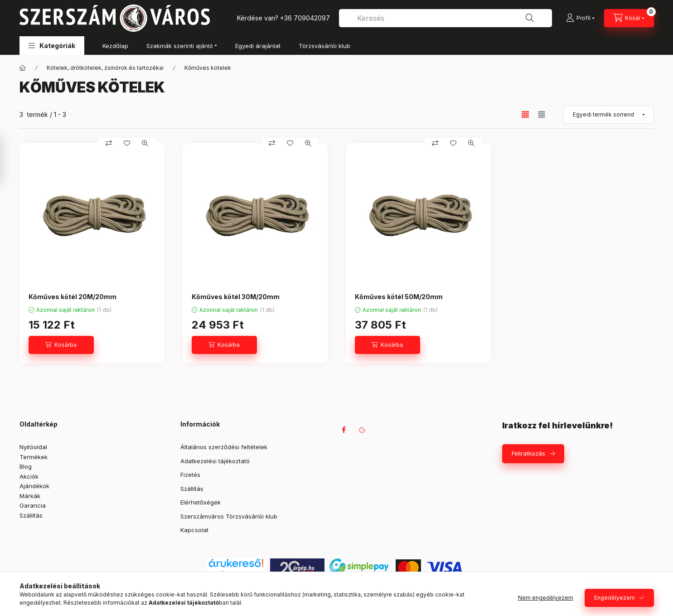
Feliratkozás (528, 453)
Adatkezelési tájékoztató (215, 461)
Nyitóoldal (33, 447)
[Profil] (580, 18)
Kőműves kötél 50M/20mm (399, 297)
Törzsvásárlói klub (324, 46)
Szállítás (31, 515)
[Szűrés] (9, 160)
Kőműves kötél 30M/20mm (236, 297)
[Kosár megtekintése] (629, 18)
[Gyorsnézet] (145, 143)
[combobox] (445, 18)
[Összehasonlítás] (109, 143)
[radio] (542, 114)
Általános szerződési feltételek (224, 447)
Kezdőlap (115, 46)
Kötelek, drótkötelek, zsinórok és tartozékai (105, 68)
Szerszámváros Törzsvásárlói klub (229, 516)
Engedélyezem (615, 598)
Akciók (29, 476)
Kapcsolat (194, 530)
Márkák (30, 496)
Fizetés (190, 475)
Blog (26, 466)
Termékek (34, 457)
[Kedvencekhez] (127, 143)
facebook (344, 430)
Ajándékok (34, 486)
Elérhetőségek (201, 502)
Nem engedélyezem (546, 598)
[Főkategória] (23, 68)
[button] (52, 46)
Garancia (33, 505)
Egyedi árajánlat (258, 46)
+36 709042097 (305, 18)
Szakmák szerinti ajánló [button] (180, 46)
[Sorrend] (609, 115)
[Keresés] (530, 18)
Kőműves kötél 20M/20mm (73, 297)
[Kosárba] (61, 345)
